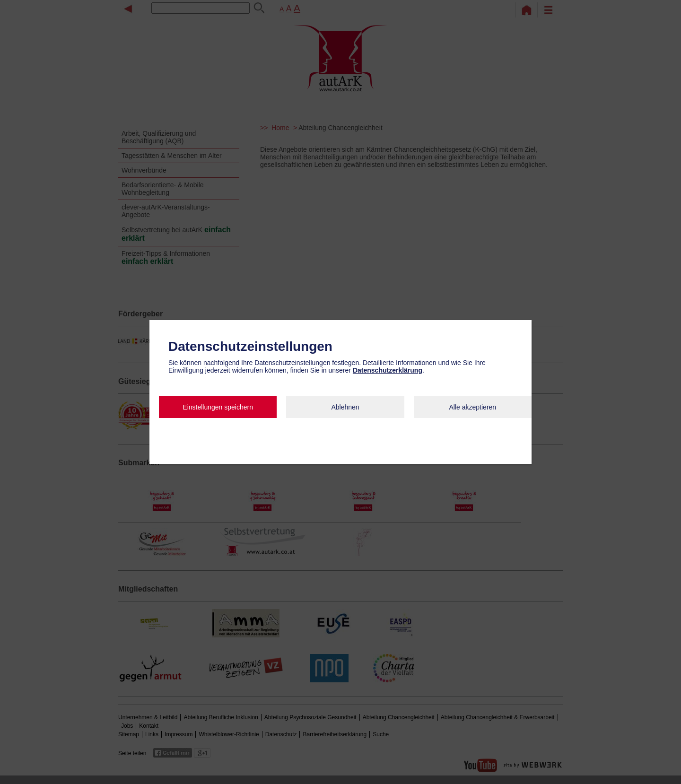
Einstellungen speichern (218, 407)
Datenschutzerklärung (388, 370)
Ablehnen (345, 407)
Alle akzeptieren (473, 407)
